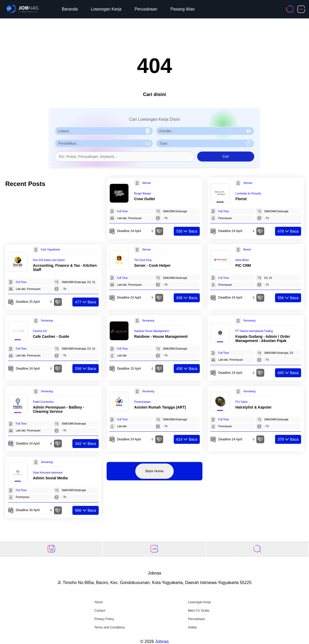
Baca (187, 231)
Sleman (147, 183)
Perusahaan (146, 9)
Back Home (155, 471)
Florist (241, 199)
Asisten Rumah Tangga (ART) (160, 407)
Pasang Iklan (183, 9)
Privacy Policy (104, 619)
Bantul (247, 250)
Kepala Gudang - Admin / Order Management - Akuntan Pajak (263, 339)
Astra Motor (242, 260)
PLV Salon (241, 402)
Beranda (70, 9)
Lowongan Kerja (106, 9)
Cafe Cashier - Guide (51, 336)
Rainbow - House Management (161, 336)
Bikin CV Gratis (199, 611)
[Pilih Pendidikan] (104, 143)
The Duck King (143, 260)
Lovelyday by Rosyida (248, 193)
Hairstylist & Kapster (253, 407)
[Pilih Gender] (205, 131)
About (98, 602)
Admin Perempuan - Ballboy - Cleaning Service (59, 409)
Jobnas (162, 642)
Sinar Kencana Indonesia (48, 473)
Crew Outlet (145, 199)
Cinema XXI (40, 331)
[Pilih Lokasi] (104, 131)
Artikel (192, 627)
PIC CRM (243, 265)
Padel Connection (43, 402)
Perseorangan (143, 402)
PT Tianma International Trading (254, 331)
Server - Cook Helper (153, 265)
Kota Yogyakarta (50, 250)
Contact (100, 611)
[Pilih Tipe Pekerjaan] (205, 143)
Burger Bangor (143, 193)
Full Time (123, 211)
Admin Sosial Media (50, 478)
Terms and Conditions (109, 627)
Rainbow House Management (152, 331)
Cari (226, 156)
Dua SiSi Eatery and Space (49, 260)
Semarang (47, 321)
